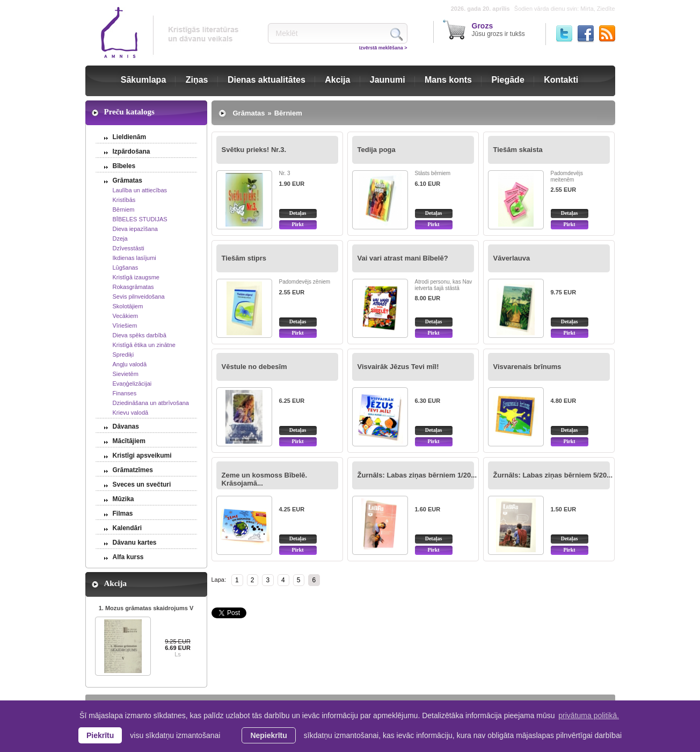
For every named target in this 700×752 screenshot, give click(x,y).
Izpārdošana (132, 151)
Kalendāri (127, 528)
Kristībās (124, 200)
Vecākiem (126, 316)
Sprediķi (123, 355)
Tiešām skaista (518, 150)
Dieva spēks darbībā (140, 335)
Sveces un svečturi (142, 485)
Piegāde (508, 80)
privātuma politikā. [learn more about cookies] (589, 715)
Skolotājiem (128, 306)
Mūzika (123, 499)
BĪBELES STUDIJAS (140, 219)
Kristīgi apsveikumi (142, 455)
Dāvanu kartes (135, 543)
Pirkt (297, 224)
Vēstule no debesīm (254, 367)
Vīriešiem (125, 326)
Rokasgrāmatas (133, 287)
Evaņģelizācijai (132, 384)
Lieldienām (130, 137)
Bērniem (124, 209)
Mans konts (448, 80)
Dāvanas (126, 426)
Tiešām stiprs (244, 258)
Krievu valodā (131, 413)
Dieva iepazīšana (135, 229)
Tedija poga (377, 150)
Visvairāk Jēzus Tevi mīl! (398, 367)
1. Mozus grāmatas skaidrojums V (146, 608)
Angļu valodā (130, 364)
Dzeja (120, 238)
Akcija (337, 80)
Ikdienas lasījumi (134, 258)
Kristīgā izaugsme (136, 277)
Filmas (123, 514)
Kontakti (561, 80)
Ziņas (197, 80)
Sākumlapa (143, 80)
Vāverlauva (512, 258)
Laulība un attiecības (140, 190)
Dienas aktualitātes (267, 80)
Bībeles (124, 166)
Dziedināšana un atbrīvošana (151, 403)
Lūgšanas (126, 267)
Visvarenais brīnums (527, 367)
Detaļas (298, 213)
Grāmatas (127, 180)
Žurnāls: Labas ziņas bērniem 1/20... (417, 475)
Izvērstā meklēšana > (383, 48)
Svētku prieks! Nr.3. (254, 150)
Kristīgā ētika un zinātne (144, 345)
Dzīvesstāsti (129, 248)
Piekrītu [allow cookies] (100, 735)
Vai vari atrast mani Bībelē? (403, 258)
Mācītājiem (129, 441)
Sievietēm (126, 374)
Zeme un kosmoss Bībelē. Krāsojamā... (265, 479)
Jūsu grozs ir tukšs (498, 30)
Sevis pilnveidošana (139, 297)
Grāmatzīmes (133, 470)
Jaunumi (388, 80)
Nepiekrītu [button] (268, 735)
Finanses (125, 393)
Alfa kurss (128, 557)
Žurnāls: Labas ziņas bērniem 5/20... (553, 475)
